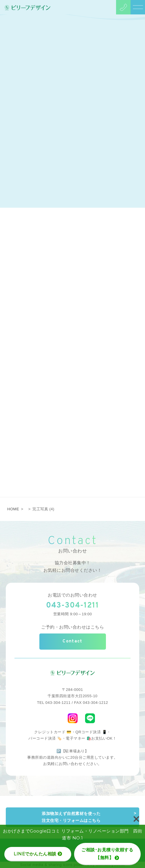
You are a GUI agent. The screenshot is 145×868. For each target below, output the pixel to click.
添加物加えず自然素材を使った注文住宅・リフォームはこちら (71, 817)
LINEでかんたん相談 (38, 854)
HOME (13, 509)
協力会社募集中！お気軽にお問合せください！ (73, 566)
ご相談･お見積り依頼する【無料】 (107, 854)
